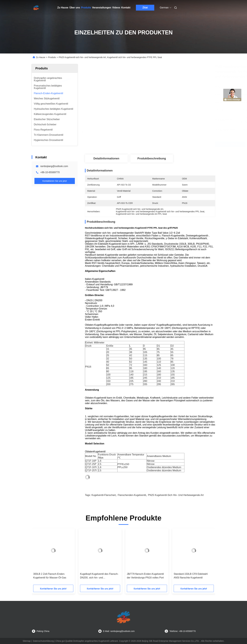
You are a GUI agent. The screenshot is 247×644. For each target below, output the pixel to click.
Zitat (145, 8)
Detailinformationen (106, 158)
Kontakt (126, 8)
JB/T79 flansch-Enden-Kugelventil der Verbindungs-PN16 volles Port (145, 576)
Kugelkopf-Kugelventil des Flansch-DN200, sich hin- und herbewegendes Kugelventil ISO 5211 (99, 576)
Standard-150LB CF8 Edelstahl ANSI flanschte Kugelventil (191, 576)
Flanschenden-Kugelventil (132, 495)
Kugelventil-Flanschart (104, 495)
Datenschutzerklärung (43, 641)
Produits (86, 8)
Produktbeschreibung (152, 158)
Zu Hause (63, 8)
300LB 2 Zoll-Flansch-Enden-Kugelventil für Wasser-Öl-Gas (50, 576)
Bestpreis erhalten (168, 144)
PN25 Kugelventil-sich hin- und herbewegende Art (176, 495)
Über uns (75, 8)
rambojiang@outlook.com (54, 166)
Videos (116, 8)
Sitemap (27, 641)
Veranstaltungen (102, 8)
